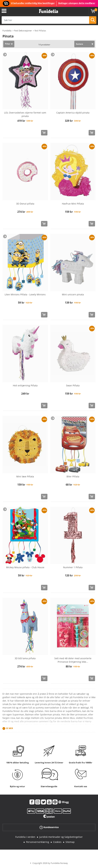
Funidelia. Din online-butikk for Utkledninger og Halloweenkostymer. (49, 11)
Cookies (57, 842)
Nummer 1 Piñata (73, 567)
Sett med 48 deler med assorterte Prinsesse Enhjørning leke (73, 660)
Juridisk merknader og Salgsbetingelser (61, 837)
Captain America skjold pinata (73, 113)
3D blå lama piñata (25, 658)
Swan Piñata (73, 385)
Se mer (9, 728)
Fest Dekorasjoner (23, 31)
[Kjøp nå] (44, 133)
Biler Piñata (73, 476)
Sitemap (70, 842)
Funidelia (7, 31)
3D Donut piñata (25, 204)
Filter (8, 44)
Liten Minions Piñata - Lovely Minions (25, 294)
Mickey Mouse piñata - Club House (25, 567)
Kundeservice (49, 827)
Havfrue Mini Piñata (73, 204)
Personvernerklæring (38, 842)
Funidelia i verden (25, 837)
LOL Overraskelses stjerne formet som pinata (25, 114)
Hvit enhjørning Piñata (25, 385)
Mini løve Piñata (25, 476)
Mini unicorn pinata (73, 294)
